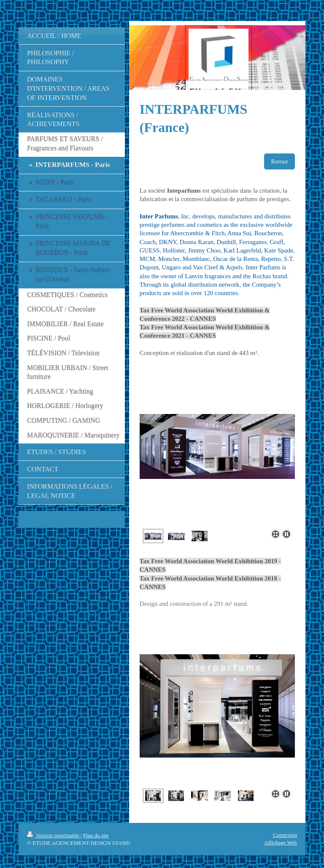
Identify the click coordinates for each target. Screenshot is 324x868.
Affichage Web (281, 842)
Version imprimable (54, 835)
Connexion (285, 835)
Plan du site (96, 835)
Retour (279, 161)
